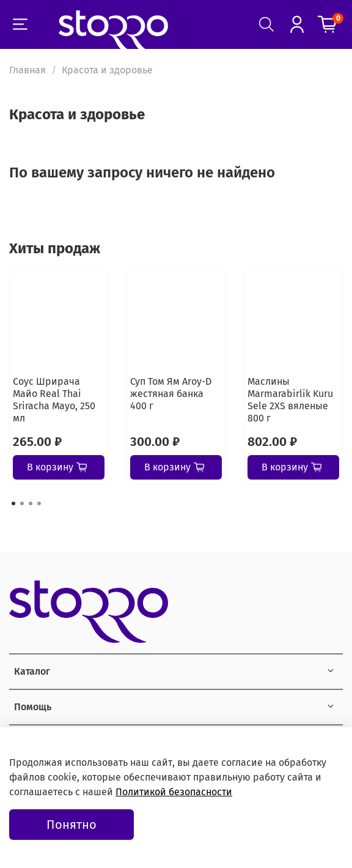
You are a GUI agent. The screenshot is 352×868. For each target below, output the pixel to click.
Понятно (71, 825)
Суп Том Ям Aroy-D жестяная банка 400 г (171, 394)
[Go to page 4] (39, 503)
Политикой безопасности (174, 792)
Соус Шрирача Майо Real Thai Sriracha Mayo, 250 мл (54, 400)
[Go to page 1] (13, 503)
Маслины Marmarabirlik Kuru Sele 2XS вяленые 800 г (290, 400)
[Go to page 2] (22, 503)
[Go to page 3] (31, 503)
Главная (28, 70)
